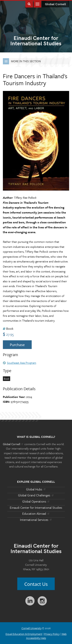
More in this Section (22, 61)
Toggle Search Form (29, 4)
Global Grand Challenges (36, 495)
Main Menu (37, 4)
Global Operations (36, 501)
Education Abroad (36, 514)
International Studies (36, 41)
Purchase (17, 345)
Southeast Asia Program (22, 363)
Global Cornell (55, 4)
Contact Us (36, 584)
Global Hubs (36, 489)
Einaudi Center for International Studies (36, 508)
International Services (36, 520)
